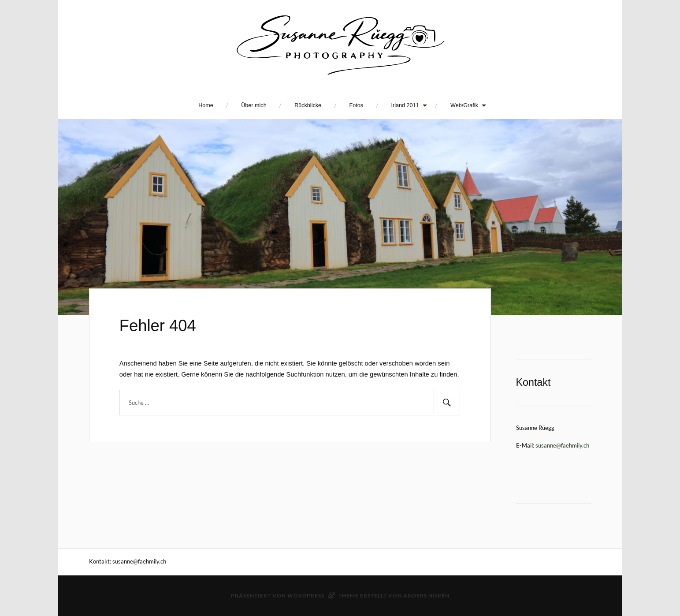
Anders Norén (426, 595)
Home (206, 105)
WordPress (306, 595)
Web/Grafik (464, 105)
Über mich (254, 105)
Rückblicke (308, 105)
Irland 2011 (405, 105)
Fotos (357, 105)
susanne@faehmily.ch (562, 445)
